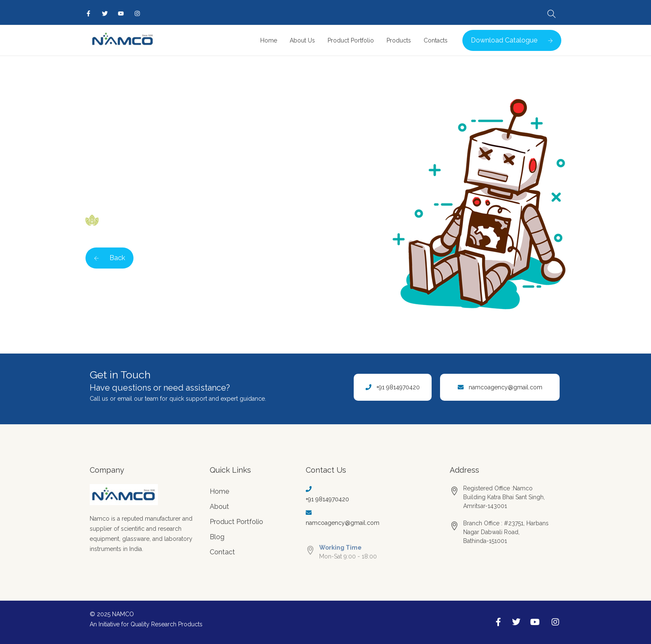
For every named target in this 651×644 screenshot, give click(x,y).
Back (109, 258)
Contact (222, 552)
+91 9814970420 (398, 387)
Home (269, 40)
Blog (217, 537)
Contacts (436, 40)
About (219, 507)
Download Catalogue (512, 40)
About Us (302, 40)
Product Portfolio (351, 40)
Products (399, 40)
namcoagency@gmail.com (506, 387)
